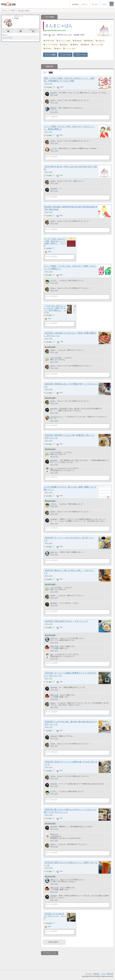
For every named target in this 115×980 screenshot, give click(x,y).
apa (52, 468)
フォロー (8, 31)
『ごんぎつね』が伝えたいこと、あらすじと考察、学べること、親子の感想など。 (55, 308)
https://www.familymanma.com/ (54, 30)
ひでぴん (53, 280)
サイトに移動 (50, 55)
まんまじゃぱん (59, 25)
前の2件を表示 (50, 449)
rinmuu (53, 100)
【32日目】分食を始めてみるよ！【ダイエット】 (66, 621)
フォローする (65, 55)
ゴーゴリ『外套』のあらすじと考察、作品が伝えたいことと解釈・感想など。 (55, 241)
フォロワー (21, 31)
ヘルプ (103, 974)
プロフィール (80, 55)
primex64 (54, 93)
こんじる (53, 148)
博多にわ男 (54, 646)
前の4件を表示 (50, 347)
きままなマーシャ (57, 417)
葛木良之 (53, 108)
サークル (89, 974)
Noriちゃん (54, 552)
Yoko (51, 35)
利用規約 (96, 974)
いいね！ (49, 87)
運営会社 (110, 974)
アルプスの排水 (56, 358)
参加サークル (33, 31)
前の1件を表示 (50, 398)
